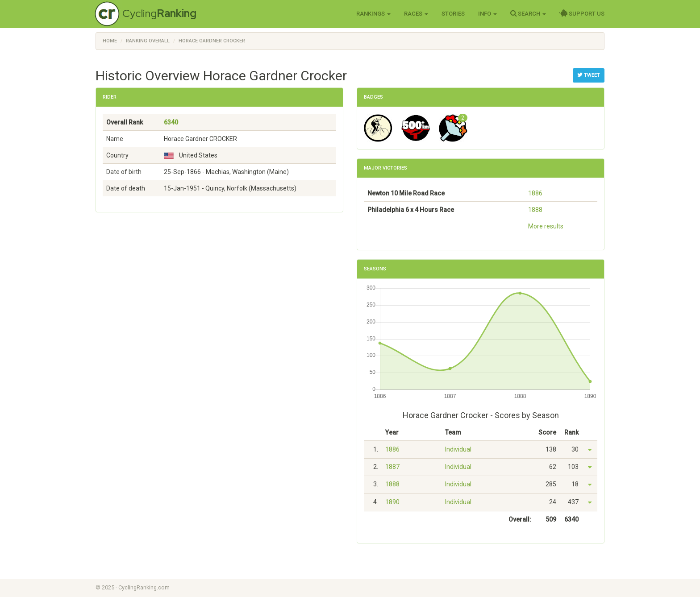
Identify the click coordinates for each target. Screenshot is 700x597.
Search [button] (528, 13)
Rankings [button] (373, 14)
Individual (458, 449)
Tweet (589, 75)
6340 (171, 122)
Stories (453, 14)
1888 (535, 210)
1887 (392, 467)
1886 (535, 193)
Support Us (582, 13)
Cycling (159, 13)
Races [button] (416, 14)
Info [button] (487, 14)
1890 (392, 502)
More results (546, 226)
